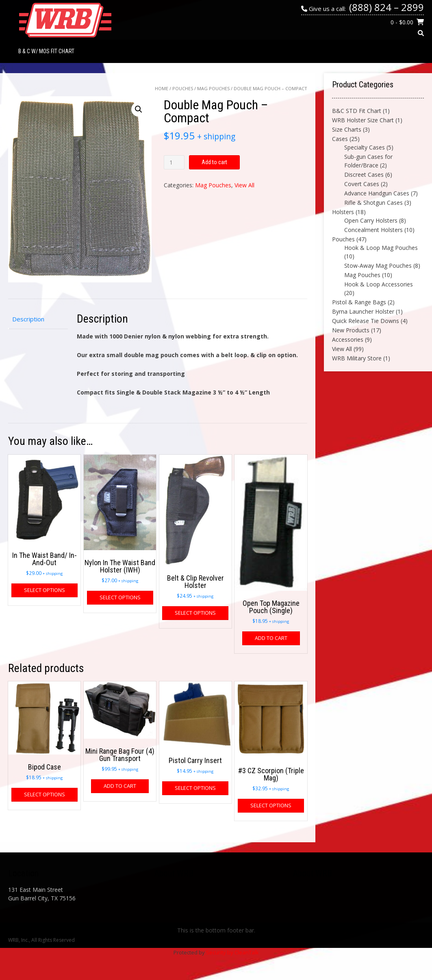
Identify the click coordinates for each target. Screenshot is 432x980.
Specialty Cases (365, 147)
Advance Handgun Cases (377, 193)
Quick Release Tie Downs (366, 321)
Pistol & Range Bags (359, 302)
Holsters (343, 212)
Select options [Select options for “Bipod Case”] (45, 794)
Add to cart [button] (271, 638)
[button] (139, 109)
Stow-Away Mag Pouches (378, 266)
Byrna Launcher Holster (363, 311)
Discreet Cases (364, 175)
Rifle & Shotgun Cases (373, 203)
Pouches (183, 88)
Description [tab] (28, 319)
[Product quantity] (174, 162)
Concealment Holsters (373, 230)
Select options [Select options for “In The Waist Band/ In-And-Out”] (45, 590)
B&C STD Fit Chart (357, 111)
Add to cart (214, 162)
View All (244, 185)
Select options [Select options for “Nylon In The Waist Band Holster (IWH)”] (120, 597)
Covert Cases (362, 184)
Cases (340, 139)
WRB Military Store (357, 358)
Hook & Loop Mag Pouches (381, 248)
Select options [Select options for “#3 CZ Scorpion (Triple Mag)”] (271, 805)
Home (162, 88)
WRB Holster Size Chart (363, 120)
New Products (351, 330)
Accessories (348, 339)
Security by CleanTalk (232, 952)
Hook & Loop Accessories (379, 284)
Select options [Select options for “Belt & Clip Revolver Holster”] (195, 613)
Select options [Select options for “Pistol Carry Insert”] (195, 788)
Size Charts (347, 129)
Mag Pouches (213, 88)
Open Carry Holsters (371, 220)
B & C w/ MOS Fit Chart (46, 51)
